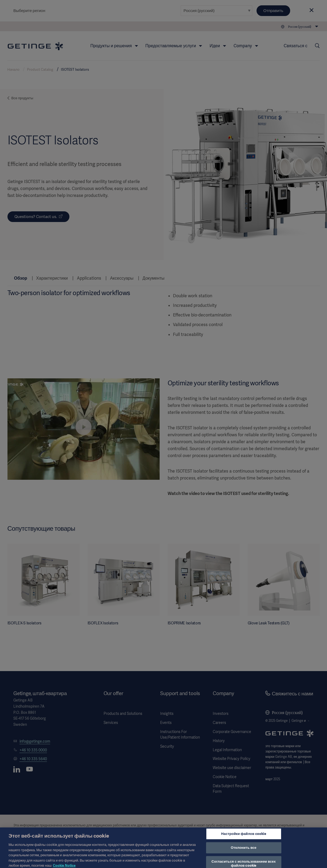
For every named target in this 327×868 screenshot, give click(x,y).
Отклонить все (244, 851)
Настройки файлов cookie (244, 837)
